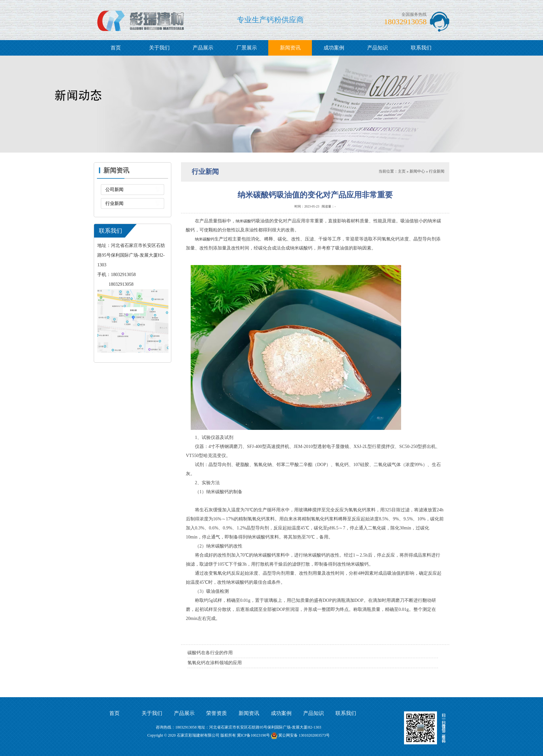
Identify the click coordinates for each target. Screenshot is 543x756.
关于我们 (159, 48)
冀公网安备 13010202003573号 (304, 735)
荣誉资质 (217, 713)
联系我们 (421, 48)
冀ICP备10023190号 (254, 735)
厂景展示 (247, 48)
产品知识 (378, 48)
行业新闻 (114, 203)
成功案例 (334, 48)
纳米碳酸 (243, 221)
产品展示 (203, 48)
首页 (116, 48)
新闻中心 (417, 171)
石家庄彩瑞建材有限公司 (198, 735)
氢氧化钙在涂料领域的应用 (215, 663)
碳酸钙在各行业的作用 (210, 653)
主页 (402, 171)
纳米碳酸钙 (205, 239)
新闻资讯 (290, 48)
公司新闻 (114, 190)
